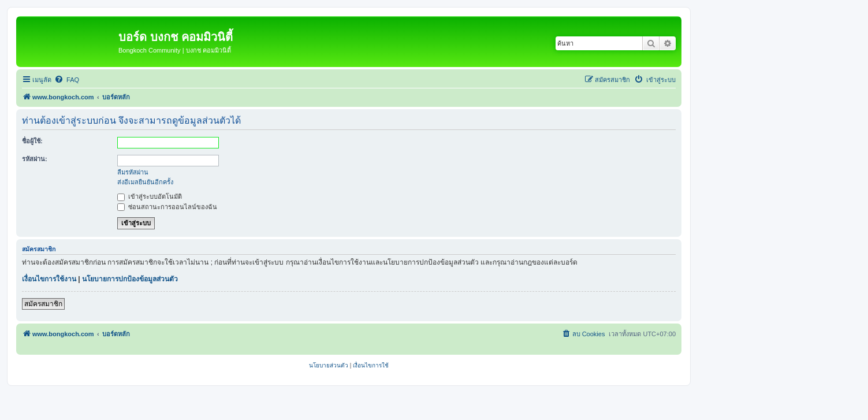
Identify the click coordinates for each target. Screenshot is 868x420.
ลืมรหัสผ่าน (133, 172)
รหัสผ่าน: (35, 159)
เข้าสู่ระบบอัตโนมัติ (150, 196)
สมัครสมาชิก (43, 304)
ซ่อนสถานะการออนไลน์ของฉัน (167, 207)
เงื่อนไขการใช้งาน (49, 279)
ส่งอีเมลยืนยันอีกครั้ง (145, 182)
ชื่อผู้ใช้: (32, 141)
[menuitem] (67, 80)
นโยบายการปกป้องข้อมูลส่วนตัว (130, 279)
